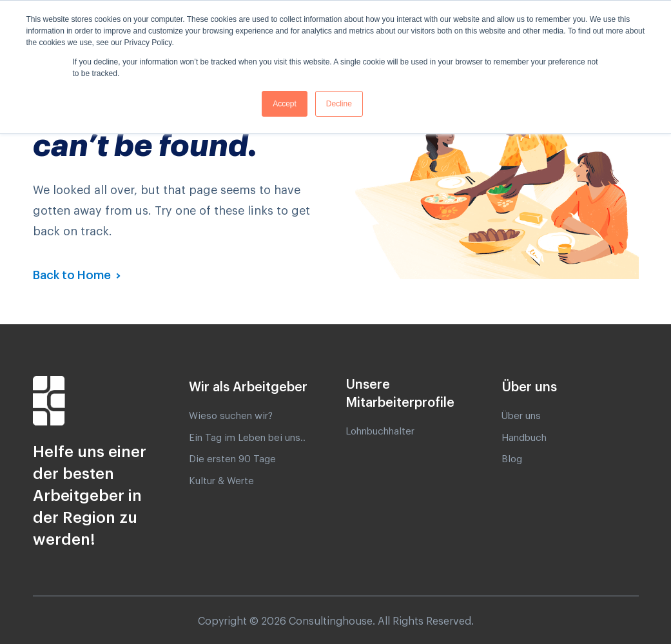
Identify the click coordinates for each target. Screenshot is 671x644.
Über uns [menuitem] (521, 416)
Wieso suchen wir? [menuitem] (231, 416)
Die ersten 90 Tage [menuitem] (232, 459)
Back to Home (73, 275)
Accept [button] (285, 104)
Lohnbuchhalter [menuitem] (380, 432)
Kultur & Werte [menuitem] (221, 481)
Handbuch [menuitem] (524, 438)
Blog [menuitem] (512, 459)
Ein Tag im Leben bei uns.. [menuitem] (247, 438)
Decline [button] (339, 104)
